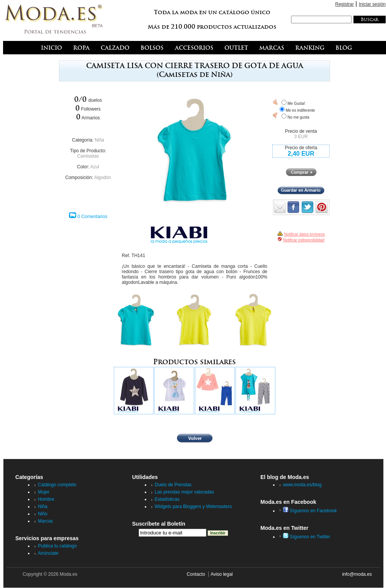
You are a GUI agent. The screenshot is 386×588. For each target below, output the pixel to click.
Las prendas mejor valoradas (184, 492)
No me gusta (298, 117)
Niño (43, 514)
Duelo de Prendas (173, 485)
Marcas (45, 521)
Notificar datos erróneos (304, 234)
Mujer (44, 492)
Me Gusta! (296, 103)
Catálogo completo (57, 485)
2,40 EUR (301, 154)
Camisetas (88, 156)
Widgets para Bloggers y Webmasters (193, 507)
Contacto (196, 574)
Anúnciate (48, 553)
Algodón (103, 178)
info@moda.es (357, 574)
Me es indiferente (300, 110)
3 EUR (301, 137)
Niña (99, 140)
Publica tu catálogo (57, 546)
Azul (95, 167)
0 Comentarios (92, 217)
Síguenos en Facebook (310, 511)
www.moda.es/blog (302, 485)
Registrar (344, 4)
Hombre (46, 499)
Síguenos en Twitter (307, 537)
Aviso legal (222, 574)
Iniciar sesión (372, 4)
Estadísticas (167, 499)
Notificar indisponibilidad (304, 240)
